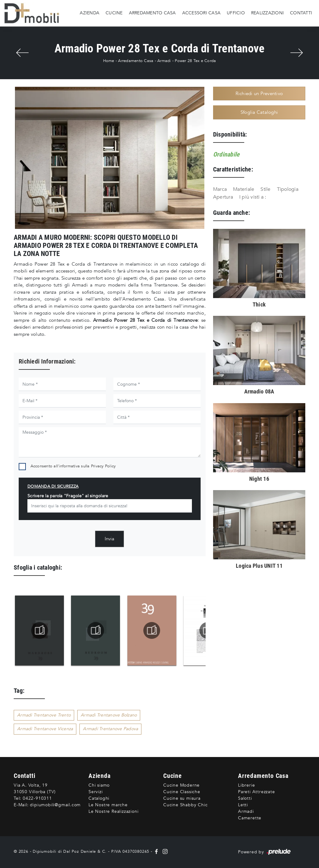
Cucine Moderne (181, 785)
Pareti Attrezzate (257, 792)
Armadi (164, 61)
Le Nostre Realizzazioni (113, 811)
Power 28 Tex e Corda (195, 61)
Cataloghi (99, 798)
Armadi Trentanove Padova (110, 729)
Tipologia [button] (288, 189)
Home (109, 61)
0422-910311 (37, 798)
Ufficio (236, 13)
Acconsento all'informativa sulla (73, 466)
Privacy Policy (103, 466)
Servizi (96, 792)
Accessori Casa (202, 13)
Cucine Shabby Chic (185, 805)
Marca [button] (220, 189)
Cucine (114, 13)
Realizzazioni (267, 13)
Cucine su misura (182, 798)
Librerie (246, 785)
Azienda (90, 13)
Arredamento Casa (152, 13)
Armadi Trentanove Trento (44, 715)
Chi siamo (99, 785)
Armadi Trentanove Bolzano (109, 715)
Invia (110, 539)
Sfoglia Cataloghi (259, 112)
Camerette (250, 818)
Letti (243, 805)
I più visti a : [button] (253, 197)
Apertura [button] (223, 197)
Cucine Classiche (182, 792)
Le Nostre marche (108, 805)
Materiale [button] (244, 189)
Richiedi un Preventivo (259, 94)
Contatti (301, 13)
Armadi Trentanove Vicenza (45, 729)
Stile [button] (265, 189)
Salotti (245, 798)
